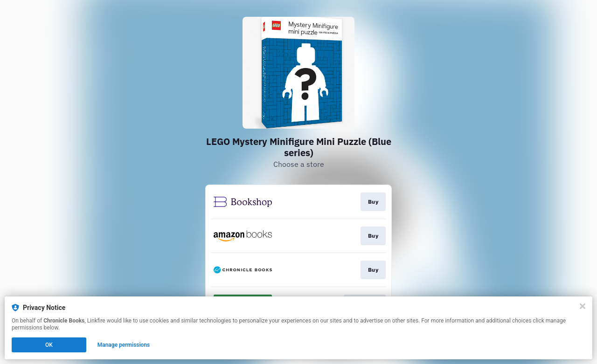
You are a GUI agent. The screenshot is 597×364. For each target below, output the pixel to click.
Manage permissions (124, 345)
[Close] (583, 306)
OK (49, 345)
